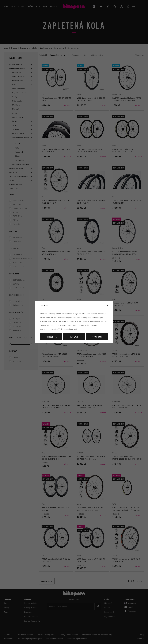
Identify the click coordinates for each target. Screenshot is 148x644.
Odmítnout (97, 337)
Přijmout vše (51, 337)
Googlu (70, 321)
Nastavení (74, 337)
